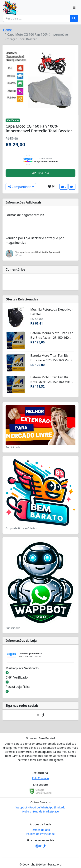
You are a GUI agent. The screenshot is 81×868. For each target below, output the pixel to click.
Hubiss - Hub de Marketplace (40, 811)
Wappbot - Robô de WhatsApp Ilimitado (40, 807)
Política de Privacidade (40, 834)
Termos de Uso (40, 830)
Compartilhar (20, 187)
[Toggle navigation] (74, 8)
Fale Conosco (41, 778)
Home (7, 30)
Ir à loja (40, 173)
